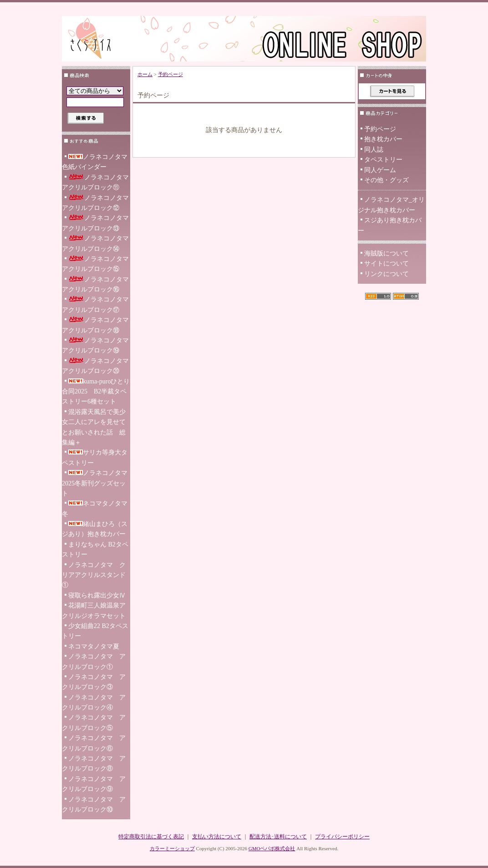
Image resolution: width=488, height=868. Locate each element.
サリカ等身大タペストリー (95, 457)
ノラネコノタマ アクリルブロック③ (94, 682)
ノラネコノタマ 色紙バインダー (96, 162)
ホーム (145, 74)
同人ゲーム (380, 170)
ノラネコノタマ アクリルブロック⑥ (94, 743)
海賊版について (386, 253)
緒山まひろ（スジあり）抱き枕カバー (95, 529)
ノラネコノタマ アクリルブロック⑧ (94, 763)
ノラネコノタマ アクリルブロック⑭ (96, 243)
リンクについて (386, 274)
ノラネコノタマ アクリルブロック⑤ (94, 722)
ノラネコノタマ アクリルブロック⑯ (96, 284)
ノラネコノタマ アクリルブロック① (94, 661)
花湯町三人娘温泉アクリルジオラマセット (94, 610)
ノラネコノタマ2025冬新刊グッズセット (95, 483)
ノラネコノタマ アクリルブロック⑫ (96, 203)
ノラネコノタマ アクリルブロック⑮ (96, 264)
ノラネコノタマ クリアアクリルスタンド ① (94, 575)
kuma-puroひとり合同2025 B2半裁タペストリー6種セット (96, 392)
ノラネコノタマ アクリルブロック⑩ (94, 804)
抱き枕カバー (383, 139)
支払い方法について (217, 837)
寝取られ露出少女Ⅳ (97, 595)
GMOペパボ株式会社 (272, 848)
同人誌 (374, 150)
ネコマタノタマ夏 (94, 646)
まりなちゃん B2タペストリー (95, 549)
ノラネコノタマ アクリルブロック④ (94, 702)
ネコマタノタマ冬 (95, 508)
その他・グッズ (386, 180)
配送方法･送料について (278, 837)
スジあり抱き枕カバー (390, 225)
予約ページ (170, 74)
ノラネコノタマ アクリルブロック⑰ (96, 304)
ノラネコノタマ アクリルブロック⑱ (96, 325)
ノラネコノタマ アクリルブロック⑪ (96, 182)
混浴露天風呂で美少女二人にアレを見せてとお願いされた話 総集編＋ (94, 427)
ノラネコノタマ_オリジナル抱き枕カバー (391, 205)
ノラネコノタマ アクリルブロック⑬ (96, 223)
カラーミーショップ (172, 848)
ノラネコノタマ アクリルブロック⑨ (94, 784)
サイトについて (386, 263)
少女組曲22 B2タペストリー (95, 631)
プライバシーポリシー (342, 837)
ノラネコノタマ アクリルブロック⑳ (96, 366)
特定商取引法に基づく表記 (151, 837)
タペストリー (383, 160)
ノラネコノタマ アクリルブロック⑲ (96, 345)
